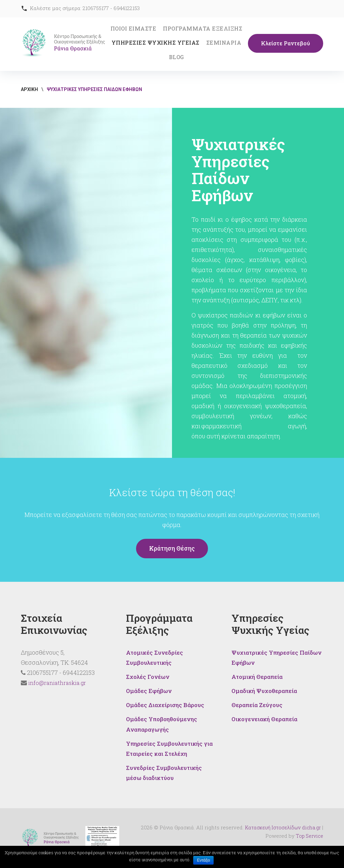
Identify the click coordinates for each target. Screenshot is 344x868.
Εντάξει (204, 860)
